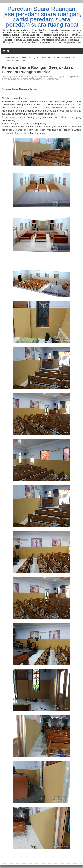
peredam (23, 58)
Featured (13, 58)
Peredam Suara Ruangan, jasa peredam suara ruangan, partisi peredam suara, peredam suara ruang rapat (42, 17)
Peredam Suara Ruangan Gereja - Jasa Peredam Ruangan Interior (37, 70)
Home (5, 58)
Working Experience (37, 58)
